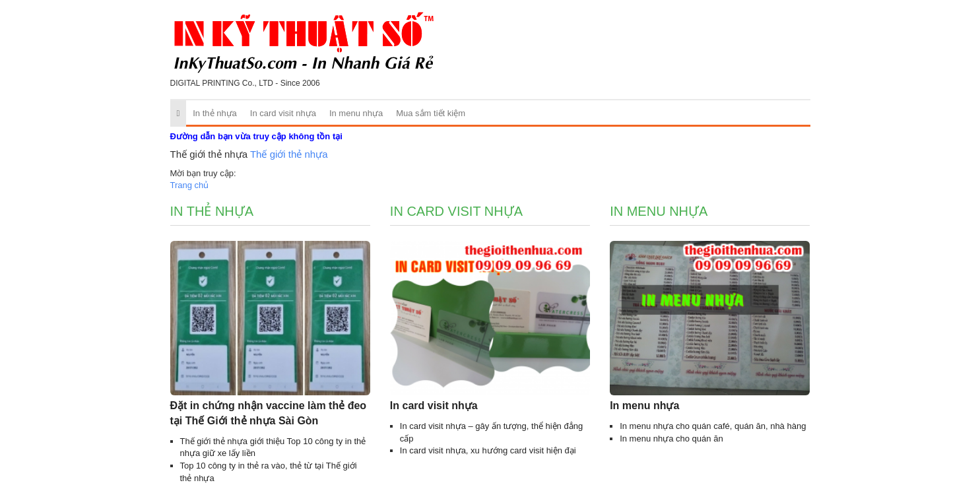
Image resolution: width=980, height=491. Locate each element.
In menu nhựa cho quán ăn (671, 439)
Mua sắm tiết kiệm (431, 113)
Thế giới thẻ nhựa (289, 154)
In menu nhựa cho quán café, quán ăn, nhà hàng (713, 426)
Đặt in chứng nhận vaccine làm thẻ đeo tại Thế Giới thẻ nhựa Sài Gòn (269, 413)
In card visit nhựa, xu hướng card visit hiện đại (488, 450)
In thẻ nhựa (215, 113)
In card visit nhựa (283, 113)
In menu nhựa (356, 113)
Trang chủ (190, 185)
